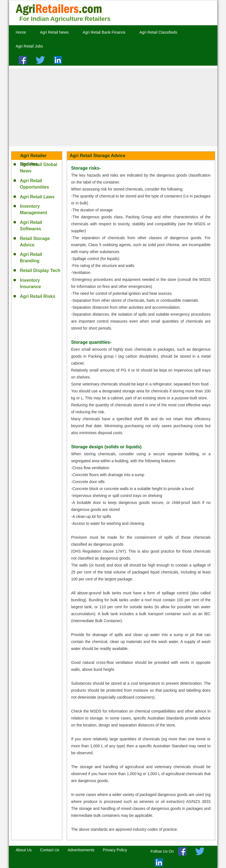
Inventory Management (34, 209)
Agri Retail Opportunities (35, 184)
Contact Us (50, 850)
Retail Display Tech (40, 270)
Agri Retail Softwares (31, 226)
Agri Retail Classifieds (158, 32)
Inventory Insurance (31, 283)
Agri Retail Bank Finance (104, 32)
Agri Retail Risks (38, 296)
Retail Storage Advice (35, 242)
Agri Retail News (54, 32)
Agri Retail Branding (31, 258)
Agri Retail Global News (39, 168)
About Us (24, 850)
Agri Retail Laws (37, 197)
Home (21, 32)
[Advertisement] (113, 107)
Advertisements (81, 850)
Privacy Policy (115, 850)
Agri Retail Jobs (29, 46)
